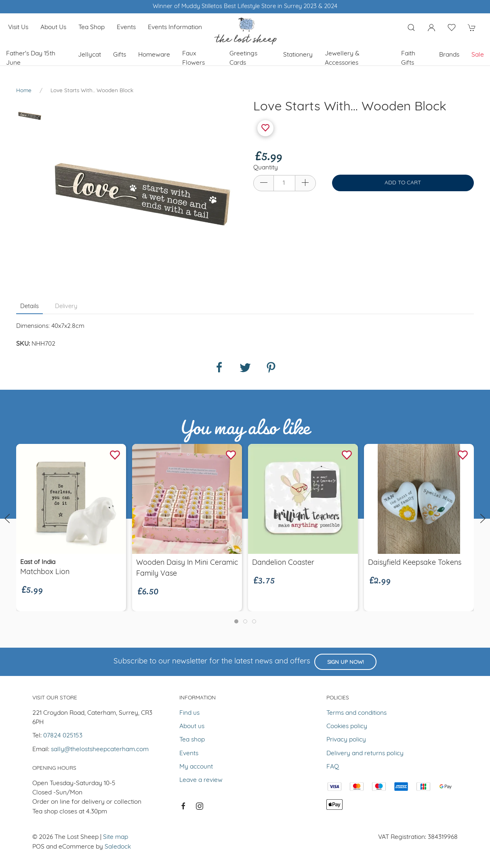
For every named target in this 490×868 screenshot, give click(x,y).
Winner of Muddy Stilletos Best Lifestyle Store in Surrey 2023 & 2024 (245, 7)
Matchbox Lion (45, 573)
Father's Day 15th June (31, 58)
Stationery (298, 55)
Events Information (175, 27)
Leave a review (201, 780)
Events (126, 27)
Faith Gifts (408, 58)
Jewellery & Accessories (342, 58)
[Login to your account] (431, 27)
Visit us (18, 27)
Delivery (66, 307)
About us (53, 27)
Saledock (118, 847)
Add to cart (403, 183)
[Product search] (411, 27)
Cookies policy (347, 727)
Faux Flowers (193, 58)
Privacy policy (346, 740)
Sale (478, 55)
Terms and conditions (356, 713)
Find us (189, 713)
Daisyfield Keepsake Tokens (415, 563)
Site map (116, 837)
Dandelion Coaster (283, 563)
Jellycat (89, 55)
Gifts (120, 55)
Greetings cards (243, 58)
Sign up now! (345, 662)
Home (24, 91)
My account (196, 767)
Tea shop (91, 27)
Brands (449, 55)
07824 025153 (63, 736)
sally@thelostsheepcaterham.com (100, 750)
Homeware (154, 55)
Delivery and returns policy (365, 754)
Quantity (266, 168)
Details (29, 307)
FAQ (333, 767)
